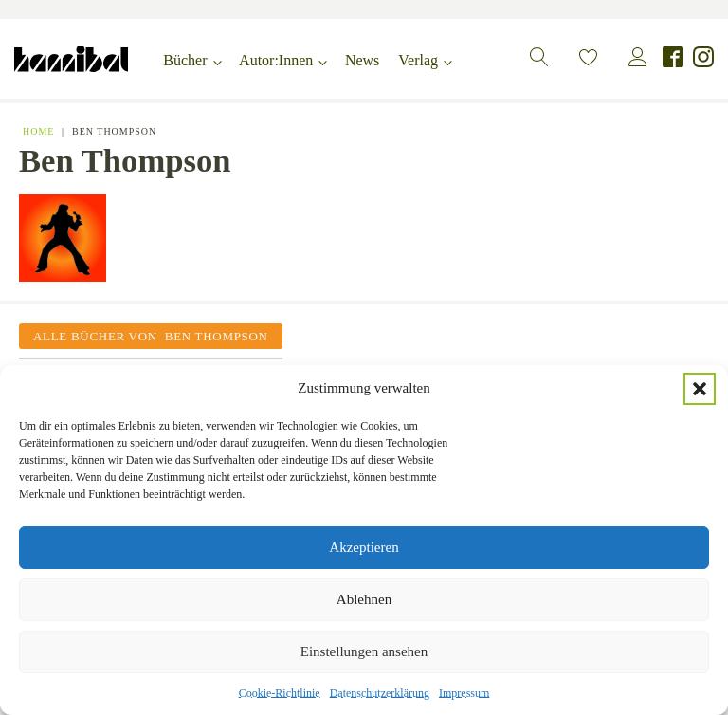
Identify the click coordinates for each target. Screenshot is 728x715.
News (362, 60)
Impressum (464, 693)
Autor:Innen (276, 60)
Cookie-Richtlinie (280, 693)
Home (38, 131)
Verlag (418, 60)
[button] (700, 389)
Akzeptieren (364, 547)
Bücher (185, 60)
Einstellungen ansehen (364, 651)
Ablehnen (364, 599)
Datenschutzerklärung (380, 693)
